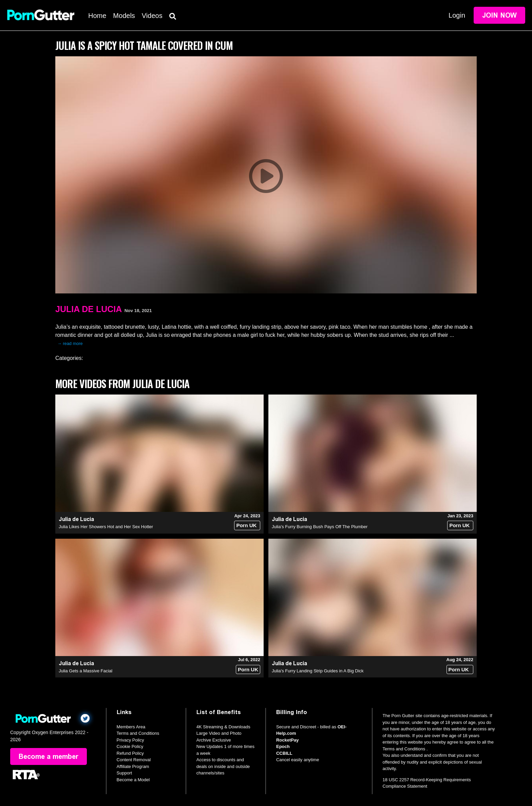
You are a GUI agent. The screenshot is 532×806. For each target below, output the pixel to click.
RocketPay (287, 740)
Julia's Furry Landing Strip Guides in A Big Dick (318, 671)
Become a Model (133, 780)
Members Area (131, 727)
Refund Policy (130, 753)
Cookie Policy (130, 746)
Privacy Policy (130, 740)
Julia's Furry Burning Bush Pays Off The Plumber (320, 527)
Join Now (499, 15)
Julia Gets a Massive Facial (85, 671)
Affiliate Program (133, 766)
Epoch (283, 746)
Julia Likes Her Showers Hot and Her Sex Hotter (106, 527)
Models (124, 16)
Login (457, 15)
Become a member (49, 756)
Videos (152, 16)
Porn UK (246, 525)
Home (97, 16)
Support (125, 773)
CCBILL (284, 753)
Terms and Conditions (138, 733)
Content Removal (134, 760)
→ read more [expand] (70, 343)
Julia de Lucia (89, 309)
